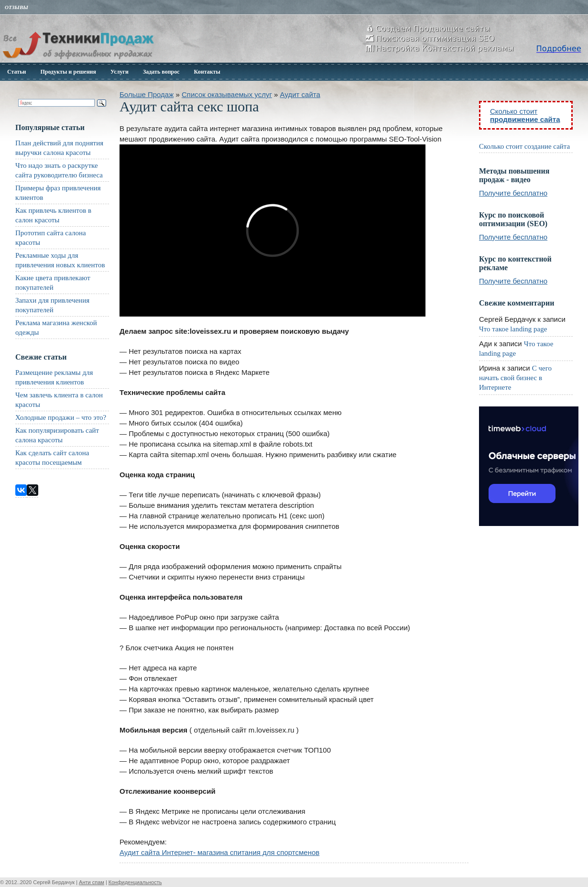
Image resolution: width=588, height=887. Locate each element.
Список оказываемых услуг (227, 94)
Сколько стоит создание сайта (524, 146)
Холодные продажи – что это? (61, 417)
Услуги (120, 72)
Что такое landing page (513, 329)
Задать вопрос (161, 72)
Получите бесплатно (513, 193)
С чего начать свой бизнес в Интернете (515, 378)
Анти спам (92, 882)
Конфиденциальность (135, 882)
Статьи (16, 72)
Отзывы (16, 7)
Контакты (207, 72)
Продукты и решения (68, 72)
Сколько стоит (525, 115)
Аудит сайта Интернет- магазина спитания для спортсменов (219, 852)
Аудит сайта (300, 94)
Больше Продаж (147, 94)
